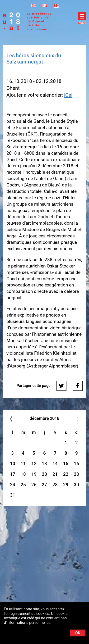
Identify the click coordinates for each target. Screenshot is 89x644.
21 (55, 474)
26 (34, 485)
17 (13, 474)
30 (76, 485)
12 (34, 464)
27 (44, 485)
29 (66, 485)
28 (55, 485)
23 (76, 474)
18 (23, 474)
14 (55, 464)
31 (13, 495)
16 (76, 464)
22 (66, 474)
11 (23, 464)
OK (78, 633)
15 (66, 464)
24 (13, 485)
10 (13, 464)
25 (23, 485)
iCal (68, 95)
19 (34, 474)
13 (44, 464)
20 (44, 474)
